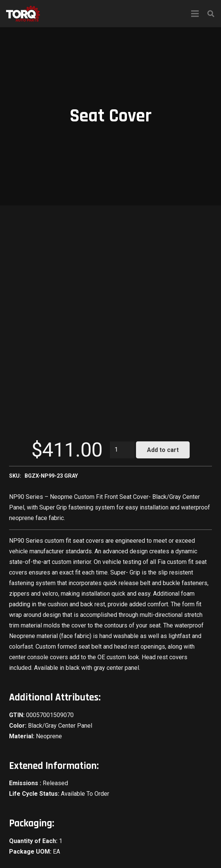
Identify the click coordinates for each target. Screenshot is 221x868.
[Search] (211, 14)
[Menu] (195, 14)
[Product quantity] (122, 450)
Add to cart (163, 450)
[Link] (23, 14)
